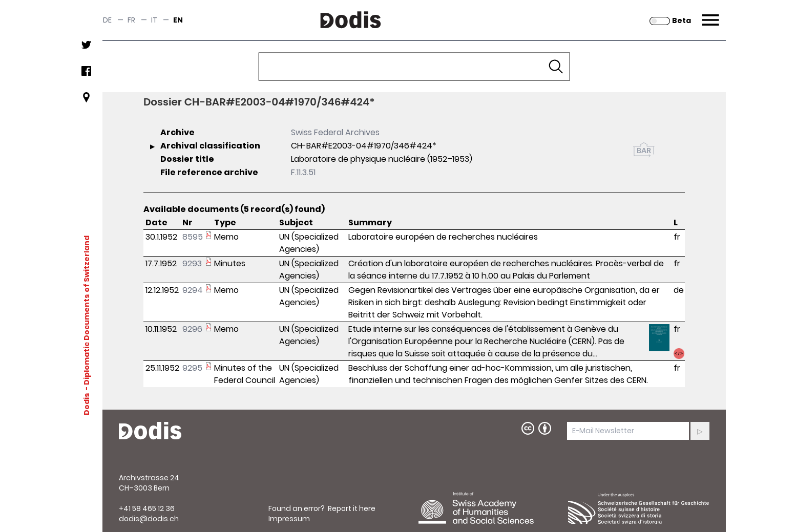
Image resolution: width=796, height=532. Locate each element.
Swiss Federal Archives (335, 132)
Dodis (87, 404)
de (107, 20)
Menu (709, 14)
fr (131, 20)
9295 (192, 368)
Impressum (289, 519)
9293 (192, 263)
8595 (193, 237)
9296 (192, 329)
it (154, 20)
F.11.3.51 (303, 172)
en (178, 20)
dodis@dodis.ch (149, 519)
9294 (193, 290)
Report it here (352, 508)
